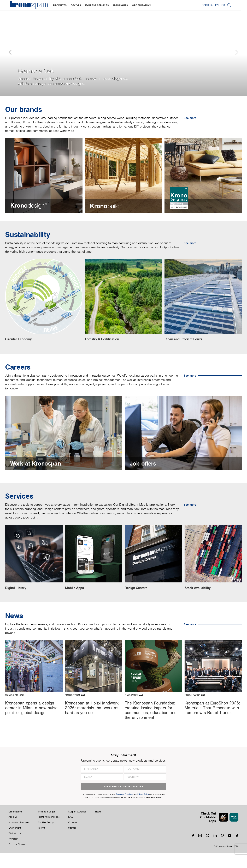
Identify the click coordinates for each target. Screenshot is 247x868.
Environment (15, 843)
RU (229, 5)
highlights (121, 5)
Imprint (42, 843)
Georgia (213, 5)
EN (223, 5)
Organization (15, 826)
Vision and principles (19, 837)
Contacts (73, 837)
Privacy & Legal (46, 826)
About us (13, 832)
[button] (7, 48)
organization (142, 5)
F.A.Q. (71, 832)
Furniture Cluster (17, 859)
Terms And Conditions (49, 832)
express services (97, 5)
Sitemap (72, 843)
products (60, 5)
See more (190, 118)
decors (76, 5)
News (98, 826)
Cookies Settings (46, 837)
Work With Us (15, 848)
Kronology (13, 854)
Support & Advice (77, 826)
